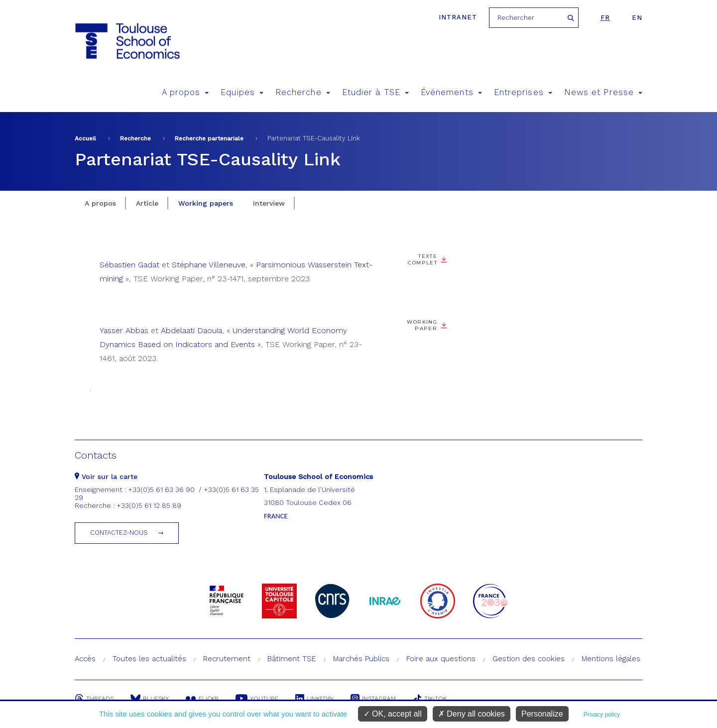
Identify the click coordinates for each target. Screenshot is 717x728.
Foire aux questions (441, 659)
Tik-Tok (430, 699)
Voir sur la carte (106, 477)
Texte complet (422, 259)
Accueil (85, 138)
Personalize (542, 714)
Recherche (303, 92)
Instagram (373, 699)
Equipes (242, 92)
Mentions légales (611, 659)
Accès (85, 659)
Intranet (458, 17)
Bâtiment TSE (292, 659)
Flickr (202, 699)
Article (147, 203)
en (637, 18)
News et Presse (603, 92)
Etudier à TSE (375, 92)
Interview (269, 203)
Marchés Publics (361, 659)
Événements (451, 92)
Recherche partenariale (209, 138)
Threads (94, 699)
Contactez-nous (119, 533)
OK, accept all (393, 714)
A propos (185, 92)
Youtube (257, 699)
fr (605, 18)
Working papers (206, 203)
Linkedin (314, 699)
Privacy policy (602, 715)
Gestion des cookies (529, 659)
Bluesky (150, 699)
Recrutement (227, 659)
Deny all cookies (472, 714)
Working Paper (422, 325)
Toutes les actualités (149, 659)
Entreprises (523, 92)
